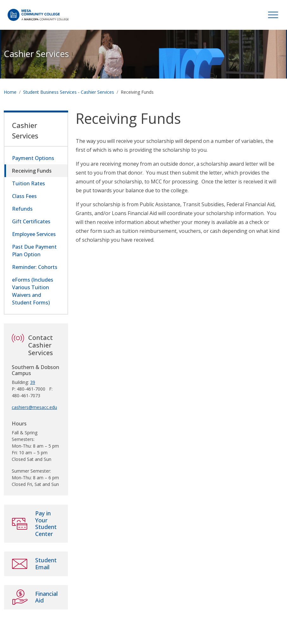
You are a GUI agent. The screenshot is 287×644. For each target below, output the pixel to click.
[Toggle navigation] (273, 15)
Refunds (22, 209)
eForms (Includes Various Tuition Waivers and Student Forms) (33, 291)
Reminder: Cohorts (35, 267)
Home (10, 92)
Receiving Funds (32, 171)
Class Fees (24, 196)
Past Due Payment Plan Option (34, 251)
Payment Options (33, 158)
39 (33, 382)
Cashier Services (36, 54)
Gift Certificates (31, 221)
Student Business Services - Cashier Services (69, 92)
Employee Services (34, 234)
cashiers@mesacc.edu (34, 407)
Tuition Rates (29, 183)
